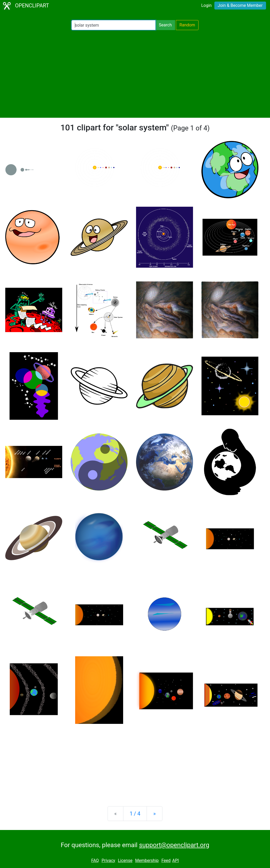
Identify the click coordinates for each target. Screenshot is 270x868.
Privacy (108, 860)
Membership (147, 860)
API (175, 860)
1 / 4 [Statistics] (135, 814)
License (125, 860)
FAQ (95, 860)
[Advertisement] (135, 74)
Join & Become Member (240, 5)
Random (187, 25)
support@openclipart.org (174, 845)
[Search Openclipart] (114, 25)
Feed (166, 860)
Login (206, 5)
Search (165, 25)
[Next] (154, 814)
